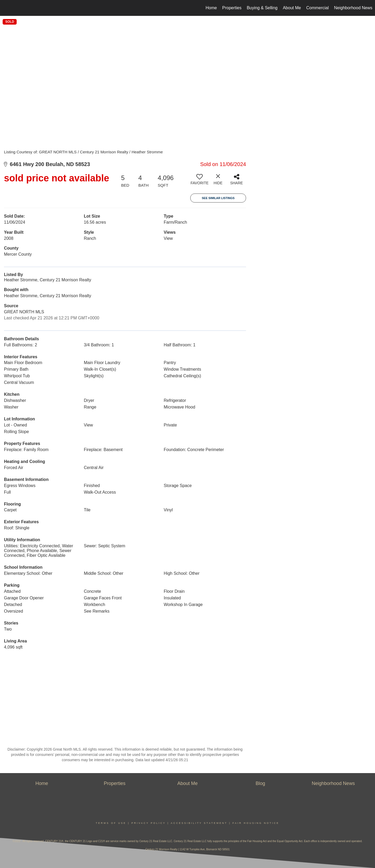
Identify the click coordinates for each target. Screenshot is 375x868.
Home (211, 8)
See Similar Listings (218, 198)
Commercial (318, 8)
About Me (292, 8)
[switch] (200, 181)
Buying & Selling (262, 8)
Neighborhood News (353, 8)
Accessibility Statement (199, 823)
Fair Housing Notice (256, 823)
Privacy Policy (149, 823)
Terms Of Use (111, 823)
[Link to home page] (7, 8)
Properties (232, 8)
